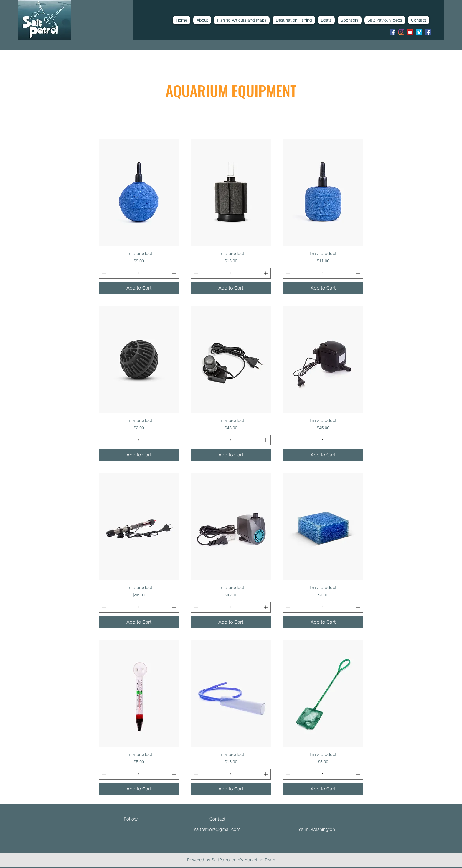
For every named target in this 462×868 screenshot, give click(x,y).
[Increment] (174, 273)
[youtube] (410, 32)
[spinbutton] (139, 273)
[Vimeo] (419, 32)
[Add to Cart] (139, 288)
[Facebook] (392, 32)
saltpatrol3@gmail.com (217, 829)
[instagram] (401, 32)
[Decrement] (103, 273)
